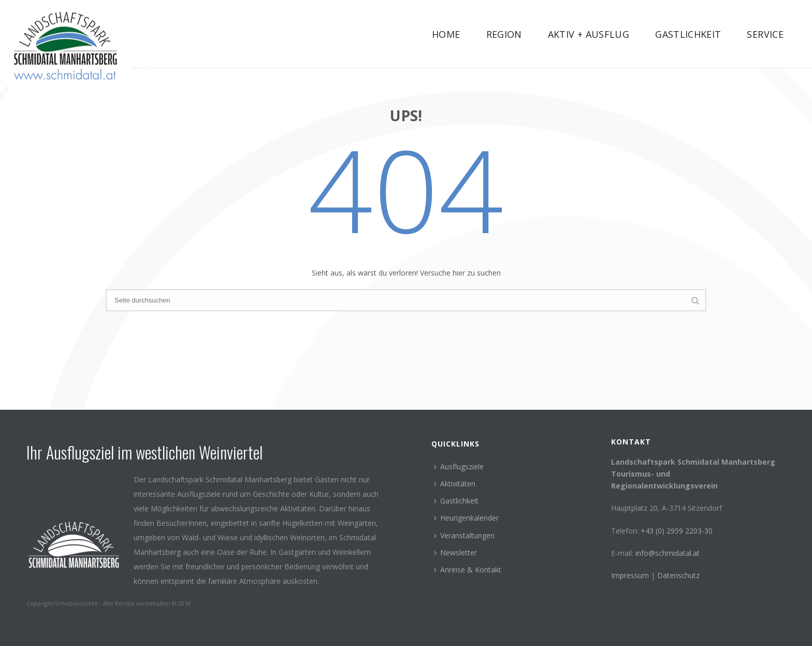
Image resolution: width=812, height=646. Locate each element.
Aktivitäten (455, 484)
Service (765, 34)
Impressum (631, 575)
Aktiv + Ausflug (589, 34)
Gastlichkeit (688, 34)
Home (446, 34)
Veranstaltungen (464, 535)
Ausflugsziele (459, 466)
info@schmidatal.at (668, 553)
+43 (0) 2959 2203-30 (677, 531)
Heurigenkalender (466, 518)
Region (504, 34)
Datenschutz (678, 575)
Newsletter (455, 552)
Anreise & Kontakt (468, 570)
